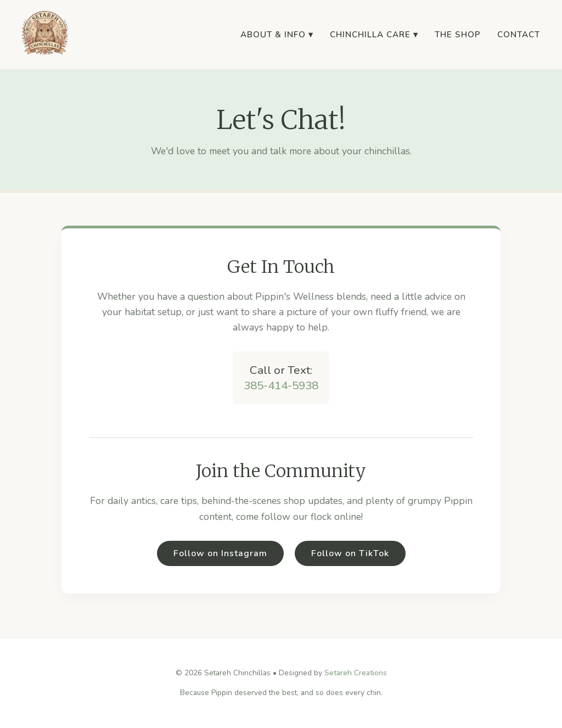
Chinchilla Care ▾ (374, 35)
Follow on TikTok (350, 553)
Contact (519, 35)
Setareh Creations (356, 673)
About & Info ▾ (277, 35)
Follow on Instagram (220, 553)
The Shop (458, 35)
